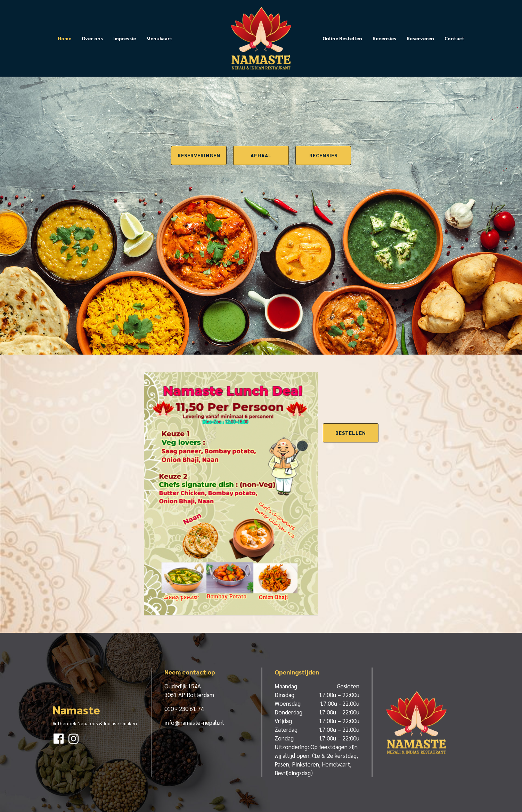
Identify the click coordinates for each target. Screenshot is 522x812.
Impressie (125, 38)
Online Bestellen (342, 38)
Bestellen (351, 433)
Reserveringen (199, 155)
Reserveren (420, 38)
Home (64, 38)
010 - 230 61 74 (184, 709)
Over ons (92, 38)
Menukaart (159, 38)
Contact (454, 38)
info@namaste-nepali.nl (194, 722)
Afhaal (261, 155)
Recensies (384, 38)
